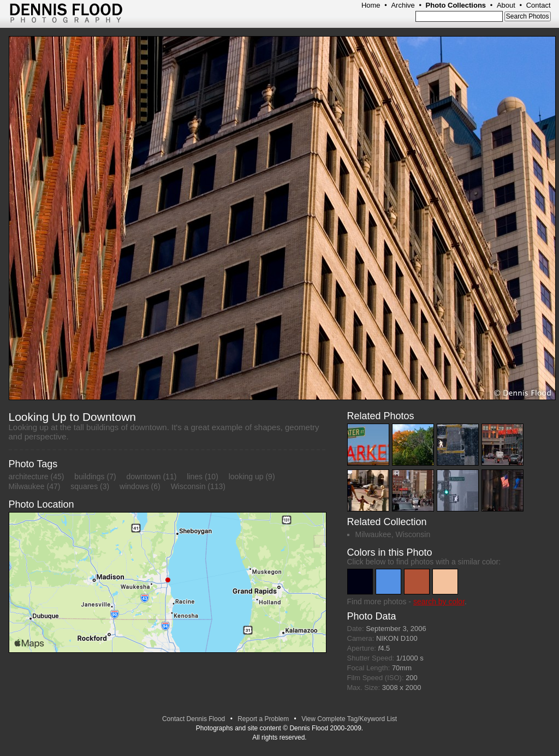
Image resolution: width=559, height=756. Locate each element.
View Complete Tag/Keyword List (349, 719)
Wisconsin (188, 486)
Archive (403, 5)
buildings (89, 477)
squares (84, 486)
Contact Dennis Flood (194, 719)
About (506, 5)
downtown (144, 477)
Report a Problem (263, 719)
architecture (29, 477)
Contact (539, 5)
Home (371, 5)
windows (134, 486)
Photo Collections (456, 5)
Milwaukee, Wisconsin (393, 534)
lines (195, 477)
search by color (439, 602)
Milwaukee (27, 486)
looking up (246, 477)
